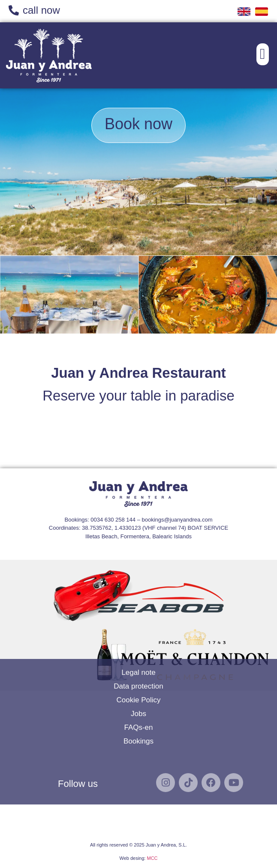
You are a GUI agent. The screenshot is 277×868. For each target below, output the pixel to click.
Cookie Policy (139, 638)
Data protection (138, 624)
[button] (263, 54)
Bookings (138, 679)
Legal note (138, 611)
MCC (152, 858)
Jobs (138, 652)
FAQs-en (138, 666)
